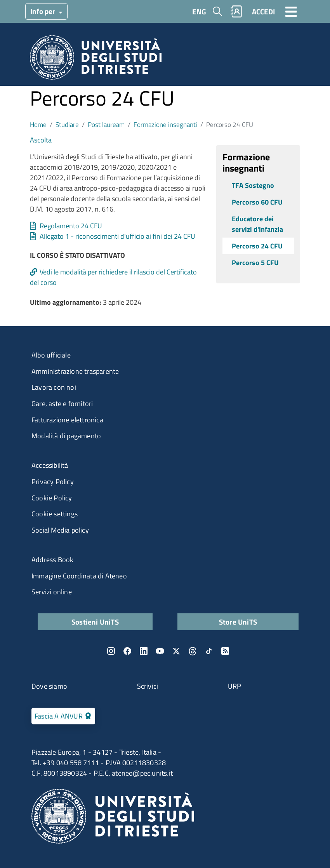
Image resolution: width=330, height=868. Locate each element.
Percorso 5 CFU (255, 263)
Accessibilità (50, 465)
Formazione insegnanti (165, 124)
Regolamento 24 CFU (71, 226)
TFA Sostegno (253, 185)
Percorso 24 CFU (257, 246)
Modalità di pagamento (66, 436)
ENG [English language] (199, 11)
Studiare (67, 124)
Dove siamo (49, 686)
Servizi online (52, 592)
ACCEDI (263, 11)
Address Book (52, 560)
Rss (225, 651)
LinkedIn (144, 651)
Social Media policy (60, 530)
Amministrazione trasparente (75, 371)
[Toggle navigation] (291, 11)
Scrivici (148, 686)
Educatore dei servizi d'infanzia (257, 224)
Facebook (127, 651)
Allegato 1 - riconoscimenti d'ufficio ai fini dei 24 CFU (117, 236)
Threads (193, 651)
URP (235, 686)
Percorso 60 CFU (257, 202)
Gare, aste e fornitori (62, 404)
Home (38, 124)
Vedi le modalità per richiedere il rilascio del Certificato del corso (113, 277)
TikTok (209, 651)
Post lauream (106, 124)
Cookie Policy (52, 498)
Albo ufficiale (51, 355)
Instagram (111, 651)
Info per (43, 11)
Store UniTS (238, 622)
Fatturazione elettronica (67, 420)
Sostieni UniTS (95, 622)
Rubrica (236, 11)
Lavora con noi (54, 387)
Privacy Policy (53, 482)
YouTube (160, 651)
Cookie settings (55, 514)
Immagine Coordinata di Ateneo (79, 576)
